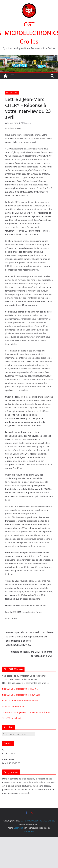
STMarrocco (26, 123)
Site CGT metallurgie (12, 718)
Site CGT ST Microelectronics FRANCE (20, 689)
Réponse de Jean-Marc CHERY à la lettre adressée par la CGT (33, 654)
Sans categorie (12, 93)
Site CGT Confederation (13, 706)
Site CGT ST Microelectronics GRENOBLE (21, 695)
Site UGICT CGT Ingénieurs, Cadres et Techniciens (26, 712)
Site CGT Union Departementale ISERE (20, 701)
